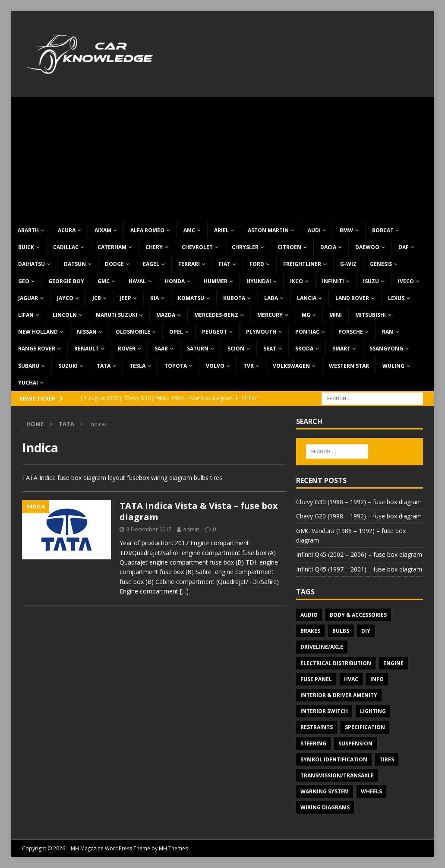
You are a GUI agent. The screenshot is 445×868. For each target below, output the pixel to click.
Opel (176, 332)
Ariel (221, 230)
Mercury (270, 315)
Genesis (381, 264)
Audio (309, 615)
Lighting (373, 711)
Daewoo (367, 247)
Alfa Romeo (147, 230)
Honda (175, 281)
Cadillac (66, 247)
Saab (161, 349)
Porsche (351, 332)
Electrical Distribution (336, 663)
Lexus (396, 298)
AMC (189, 230)
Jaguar (28, 298)
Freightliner (302, 264)
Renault (87, 349)
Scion (236, 349)
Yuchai (28, 383)
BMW (346, 230)
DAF (404, 247)
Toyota (176, 366)
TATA (104, 366)
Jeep (126, 298)
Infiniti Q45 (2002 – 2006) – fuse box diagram (359, 554)
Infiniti (333, 281)
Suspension (355, 743)
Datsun (75, 264)
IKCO (297, 281)
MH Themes (173, 848)
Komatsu (191, 298)
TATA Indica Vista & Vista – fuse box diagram (199, 511)
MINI (336, 315)
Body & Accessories (358, 615)
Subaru (29, 366)
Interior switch (324, 711)
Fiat (225, 264)
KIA (155, 298)
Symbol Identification (334, 759)
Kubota (234, 298)
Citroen (289, 247)
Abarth (28, 230)
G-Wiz (348, 264)
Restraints (317, 727)
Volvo (215, 366)
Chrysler (245, 247)
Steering (313, 743)
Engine (393, 663)
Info (377, 679)
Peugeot (215, 332)
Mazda (166, 315)
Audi (314, 230)
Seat (270, 349)
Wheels (371, 791)
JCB (97, 298)
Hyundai (259, 281)
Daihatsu (32, 264)
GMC (104, 281)
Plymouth (261, 332)
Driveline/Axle (322, 647)
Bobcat (383, 230)
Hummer (216, 281)
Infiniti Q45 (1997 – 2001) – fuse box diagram (359, 569)
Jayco (65, 298)
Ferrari (189, 264)
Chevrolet (197, 247)
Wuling (393, 366)
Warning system (325, 791)
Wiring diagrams (325, 807)
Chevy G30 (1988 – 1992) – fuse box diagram (359, 502)
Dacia (328, 247)
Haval (137, 281)
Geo (24, 281)
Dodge (114, 264)
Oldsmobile (133, 332)
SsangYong (386, 349)
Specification (365, 727)
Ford (257, 264)
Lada (271, 298)
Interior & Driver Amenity (339, 695)
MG (306, 315)
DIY (366, 631)
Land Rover (352, 298)
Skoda (304, 349)
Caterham (112, 247)
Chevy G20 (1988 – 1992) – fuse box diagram (359, 516)
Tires (387, 759)
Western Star (349, 366)
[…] (184, 591)
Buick (26, 247)
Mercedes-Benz (216, 315)
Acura (67, 230)
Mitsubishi (371, 315)
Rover (127, 349)
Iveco (406, 281)
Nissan (87, 332)
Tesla (137, 366)
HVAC (351, 679)
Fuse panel (316, 679)
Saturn (198, 349)
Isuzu (371, 281)
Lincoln (65, 315)
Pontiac (307, 332)
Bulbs (341, 631)
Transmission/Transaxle (337, 775)
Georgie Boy (66, 281)
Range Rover (37, 349)
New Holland (38, 332)
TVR (249, 366)
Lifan (26, 315)
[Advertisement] (222, 157)
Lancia (307, 298)
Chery (154, 247)
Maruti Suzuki (117, 315)
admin (191, 529)
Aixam (103, 230)
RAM (388, 332)
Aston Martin (268, 230)
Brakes (310, 631)
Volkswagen (291, 366)
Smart (341, 349)
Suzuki (68, 366)
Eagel (151, 264)
